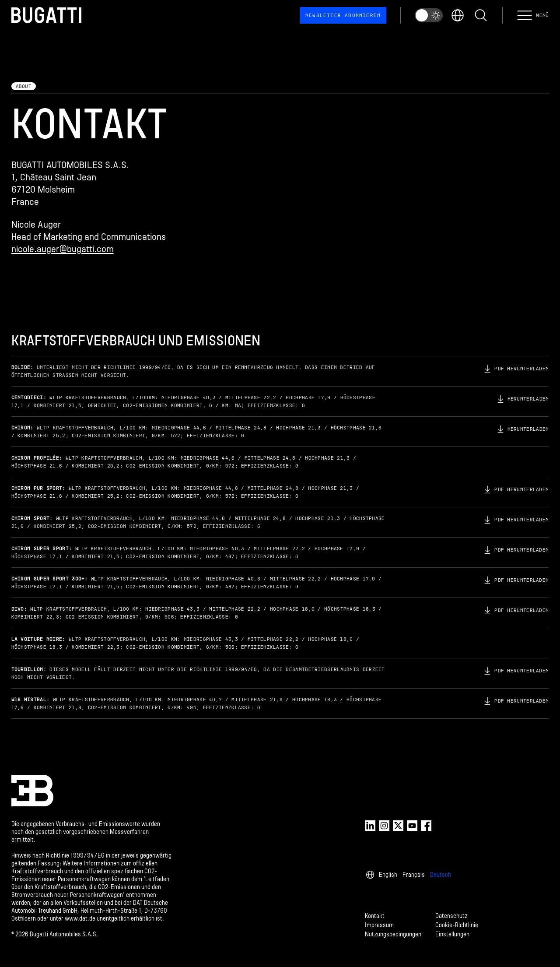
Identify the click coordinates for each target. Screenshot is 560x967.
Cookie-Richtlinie (457, 925)
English (388, 875)
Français (414, 875)
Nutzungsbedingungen (393, 934)
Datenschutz (451, 916)
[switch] (429, 15)
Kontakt (375, 916)
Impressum (379, 925)
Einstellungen (452, 934)
